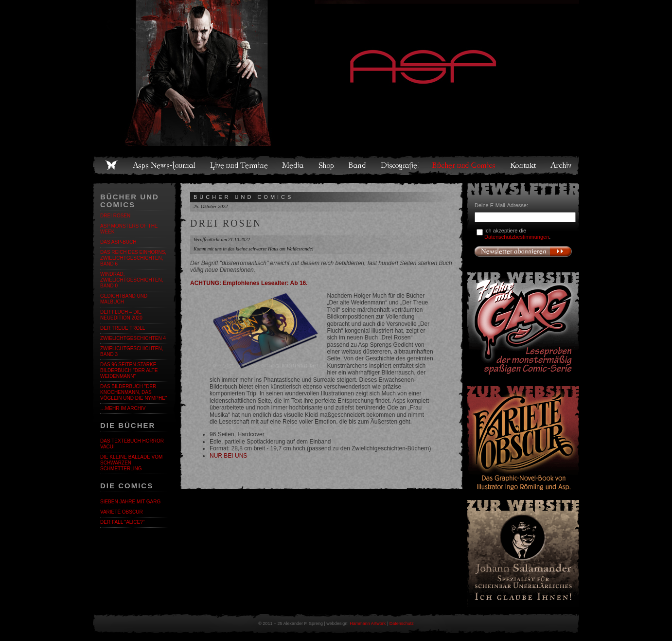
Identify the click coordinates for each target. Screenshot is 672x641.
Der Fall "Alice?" (122, 522)
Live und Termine (239, 165)
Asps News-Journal (165, 165)
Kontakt (523, 165)
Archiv (562, 165)
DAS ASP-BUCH (118, 242)
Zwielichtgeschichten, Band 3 (132, 351)
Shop (327, 165)
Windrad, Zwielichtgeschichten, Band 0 (132, 280)
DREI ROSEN (115, 216)
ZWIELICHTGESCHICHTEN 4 (133, 338)
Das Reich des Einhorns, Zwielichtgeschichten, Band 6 (133, 258)
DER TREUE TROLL (123, 328)
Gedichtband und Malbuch (124, 299)
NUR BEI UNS (228, 456)
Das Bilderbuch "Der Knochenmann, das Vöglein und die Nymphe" (133, 392)
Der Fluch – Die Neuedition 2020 (121, 315)
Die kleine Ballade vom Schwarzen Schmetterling (131, 463)
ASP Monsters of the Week (129, 229)
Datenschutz (402, 623)
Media (293, 165)
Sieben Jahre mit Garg (130, 502)
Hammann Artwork (368, 623)
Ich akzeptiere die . (517, 234)
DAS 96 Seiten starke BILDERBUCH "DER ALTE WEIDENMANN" (129, 370)
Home (111, 165)
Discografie (400, 165)
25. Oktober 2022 (211, 206)
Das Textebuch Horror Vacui (132, 444)
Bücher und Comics (464, 165)
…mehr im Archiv (123, 408)
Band (358, 165)
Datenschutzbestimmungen (517, 237)
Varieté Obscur (122, 512)
